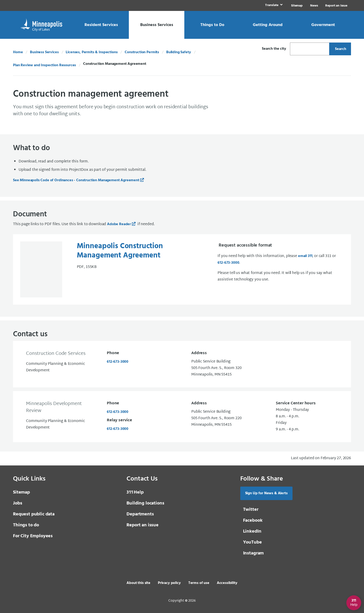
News (314, 6)
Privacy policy (169, 583)
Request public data (34, 514)
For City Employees (33, 536)
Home (18, 52)
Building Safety (179, 52)
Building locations (145, 503)
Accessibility (227, 583)
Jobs (18, 503)
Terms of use (199, 583)
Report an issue (143, 525)
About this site (138, 583)
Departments (140, 514)
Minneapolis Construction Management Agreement (120, 251)
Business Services (44, 52)
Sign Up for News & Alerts (266, 493)
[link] (273, 5)
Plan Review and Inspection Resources (44, 65)
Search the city (274, 49)
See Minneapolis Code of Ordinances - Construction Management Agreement (76, 180)
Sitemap (297, 6)
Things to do (26, 525)
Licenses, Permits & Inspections (92, 52)
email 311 (305, 256)
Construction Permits (142, 52)
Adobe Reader (119, 224)
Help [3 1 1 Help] (135, 492)
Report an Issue (336, 6)
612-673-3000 (228, 263)
